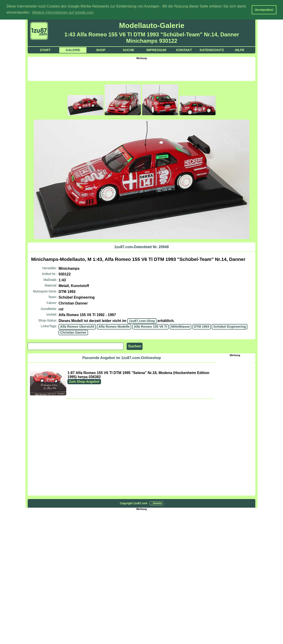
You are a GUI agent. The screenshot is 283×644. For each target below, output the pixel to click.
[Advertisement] (142, 69)
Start (45, 50)
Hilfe (240, 50)
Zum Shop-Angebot (84, 381)
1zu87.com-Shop (142, 321)
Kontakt (184, 50)
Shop (101, 50)
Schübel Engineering (230, 326)
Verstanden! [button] (264, 10)
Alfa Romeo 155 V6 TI (150, 326)
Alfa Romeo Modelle (114, 326)
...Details (156, 503)
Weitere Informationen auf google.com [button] (63, 12)
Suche (128, 50)
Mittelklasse (181, 326)
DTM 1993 (202, 326)
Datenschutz (212, 50)
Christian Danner (73, 332)
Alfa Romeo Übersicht (77, 326)
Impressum (156, 50)
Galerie (73, 50)
